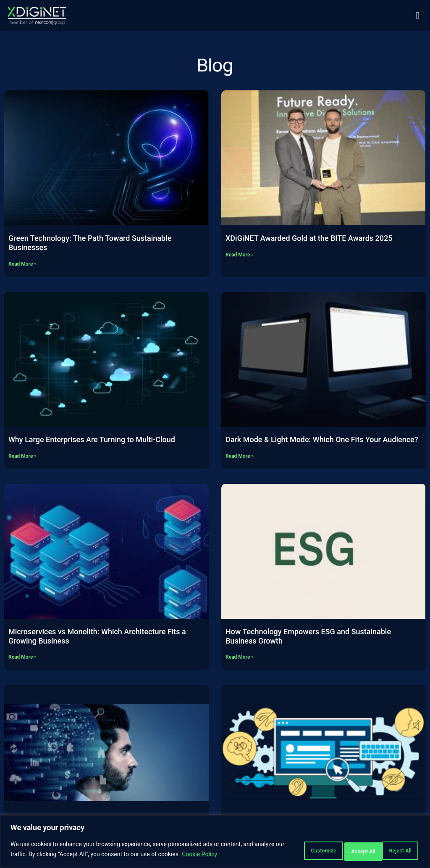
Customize (286, 851)
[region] (215, 843)
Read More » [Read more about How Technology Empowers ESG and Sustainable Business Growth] (240, 657)
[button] (418, 15)
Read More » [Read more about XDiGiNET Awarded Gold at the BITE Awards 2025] (240, 255)
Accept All (394, 851)
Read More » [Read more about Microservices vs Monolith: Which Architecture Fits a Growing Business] (22, 657)
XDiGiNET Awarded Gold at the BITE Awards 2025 (309, 238)
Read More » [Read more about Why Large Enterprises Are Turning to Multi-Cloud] (22, 456)
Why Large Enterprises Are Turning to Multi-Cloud (92, 439)
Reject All (340, 851)
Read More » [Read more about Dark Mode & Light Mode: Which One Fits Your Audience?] (240, 456)
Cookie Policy (231, 856)
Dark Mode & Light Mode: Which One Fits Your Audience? (322, 439)
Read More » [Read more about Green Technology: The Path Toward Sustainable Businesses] (22, 264)
